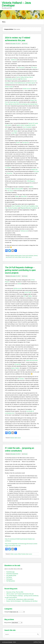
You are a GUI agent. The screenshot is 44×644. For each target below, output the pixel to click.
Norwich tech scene (13, 257)
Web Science (24, 79)
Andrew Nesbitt (15, 368)
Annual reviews (18, 256)
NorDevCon (14, 60)
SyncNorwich (26, 142)
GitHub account (27, 89)
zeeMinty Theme (37, 642)
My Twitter (9, 577)
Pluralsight (8, 167)
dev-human (21, 379)
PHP (25, 296)
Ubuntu (16, 131)
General (36, 256)
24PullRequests (31, 181)
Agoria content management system (26, 125)
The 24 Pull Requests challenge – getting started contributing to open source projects (20, 270)
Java (7, 257)
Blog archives (8, 622)
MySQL (30, 296)
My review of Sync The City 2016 (15, 592)
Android (12, 256)
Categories (7, 612)
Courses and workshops (28, 256)
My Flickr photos (11, 581)
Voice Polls (24, 196)
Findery (17, 196)
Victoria (25, 44)
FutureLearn (21, 67)
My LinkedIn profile (11, 575)
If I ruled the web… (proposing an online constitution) (20, 599)
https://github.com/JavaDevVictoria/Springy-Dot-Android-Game (21, 104)
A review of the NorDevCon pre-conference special (22, 83)
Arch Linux (36, 171)
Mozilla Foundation (13, 208)
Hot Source (10, 191)
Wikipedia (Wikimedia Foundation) (29, 208)
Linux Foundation (27, 127)
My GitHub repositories (12, 574)
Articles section (9, 87)
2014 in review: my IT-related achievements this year (20, 594)
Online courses (22, 257)
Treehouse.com (24, 231)
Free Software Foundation (28, 206)
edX (6, 129)
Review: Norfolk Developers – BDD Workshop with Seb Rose (22, 601)
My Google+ (9, 579)
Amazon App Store (14, 102)
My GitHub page (10, 572)
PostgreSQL (18, 364)
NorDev (18, 142)
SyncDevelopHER (18, 189)
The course (34, 67)
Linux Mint (14, 133)
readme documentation (32, 360)
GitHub (19, 284)
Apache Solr (34, 169)
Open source (29, 257)
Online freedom (22, 554)
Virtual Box (9, 173)
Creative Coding (20, 77)
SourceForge (28, 292)
